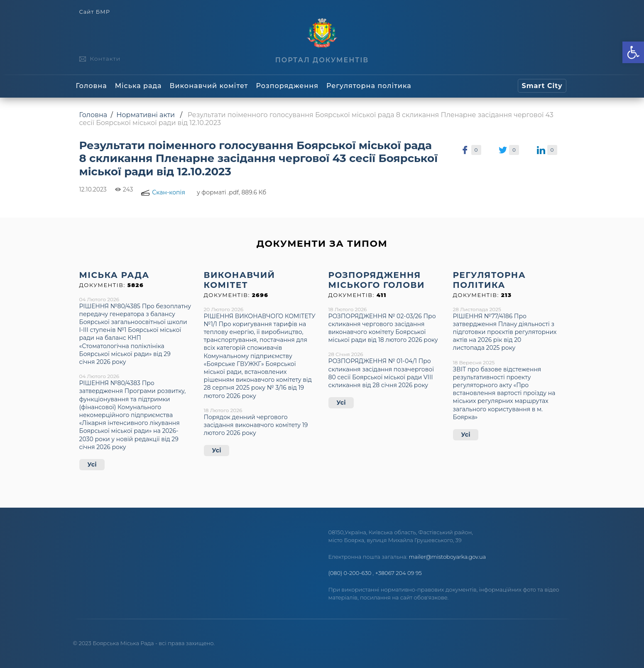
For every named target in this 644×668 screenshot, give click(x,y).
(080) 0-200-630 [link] (350, 573)
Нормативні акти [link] (146, 115)
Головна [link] (92, 86)
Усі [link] (92, 464)
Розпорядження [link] (287, 86)
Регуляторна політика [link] (369, 86)
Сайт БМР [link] (95, 12)
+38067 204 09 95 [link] (399, 573)
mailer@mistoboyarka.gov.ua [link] (448, 557)
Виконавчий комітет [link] (209, 86)
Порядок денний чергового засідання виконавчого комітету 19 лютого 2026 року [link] (256, 425)
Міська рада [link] (138, 86)
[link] (633, 52)
